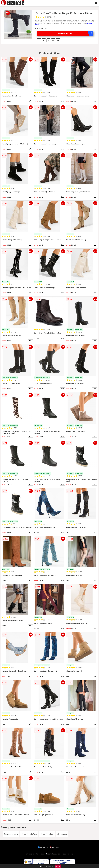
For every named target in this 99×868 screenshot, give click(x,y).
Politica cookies (68, 854)
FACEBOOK (43, 847)
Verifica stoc (76, 34)
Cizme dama (62, 834)
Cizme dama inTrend (29, 834)
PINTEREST (55, 847)
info (30, 101)
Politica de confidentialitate (50, 854)
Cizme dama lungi (47, 834)
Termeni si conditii (31, 854)
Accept (58, 866)
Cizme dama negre (11, 834)
